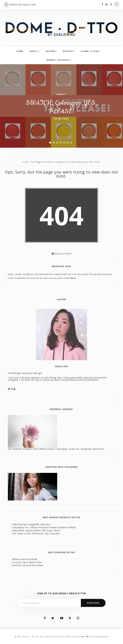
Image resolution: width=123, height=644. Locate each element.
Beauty (61, 94)
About (34, 51)
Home (20, 51)
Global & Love (90, 51)
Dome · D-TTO (31, 637)
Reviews (69, 51)
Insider (51, 51)
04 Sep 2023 (61, 119)
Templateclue (101, 637)
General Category (58, 60)
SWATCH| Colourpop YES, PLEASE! (61, 107)
